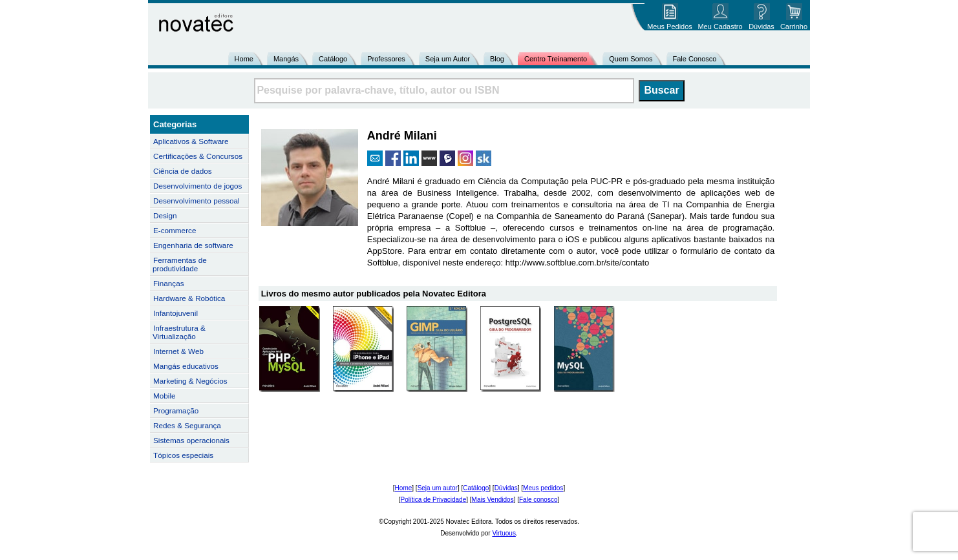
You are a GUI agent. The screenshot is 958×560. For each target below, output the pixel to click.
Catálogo (333, 59)
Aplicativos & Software (191, 141)
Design (165, 215)
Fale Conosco (695, 59)
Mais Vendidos (493, 500)
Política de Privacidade (434, 500)
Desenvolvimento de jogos (197, 186)
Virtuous (504, 533)
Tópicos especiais (183, 455)
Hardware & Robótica (189, 298)
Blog (497, 59)
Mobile (165, 396)
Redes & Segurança (187, 425)
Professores (386, 59)
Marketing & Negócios (190, 381)
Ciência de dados (183, 171)
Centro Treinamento (556, 59)
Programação (176, 410)
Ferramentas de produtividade (180, 264)
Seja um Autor (448, 59)
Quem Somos (631, 59)
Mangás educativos (186, 366)
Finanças (169, 283)
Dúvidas (506, 488)
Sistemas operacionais (191, 440)
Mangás (286, 59)
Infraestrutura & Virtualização (179, 332)
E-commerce (175, 230)
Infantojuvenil (176, 313)
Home (244, 59)
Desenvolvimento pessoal (197, 201)
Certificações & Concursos (198, 156)
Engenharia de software (193, 245)
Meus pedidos (543, 488)
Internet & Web (178, 351)
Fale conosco (538, 500)
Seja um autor (438, 488)
